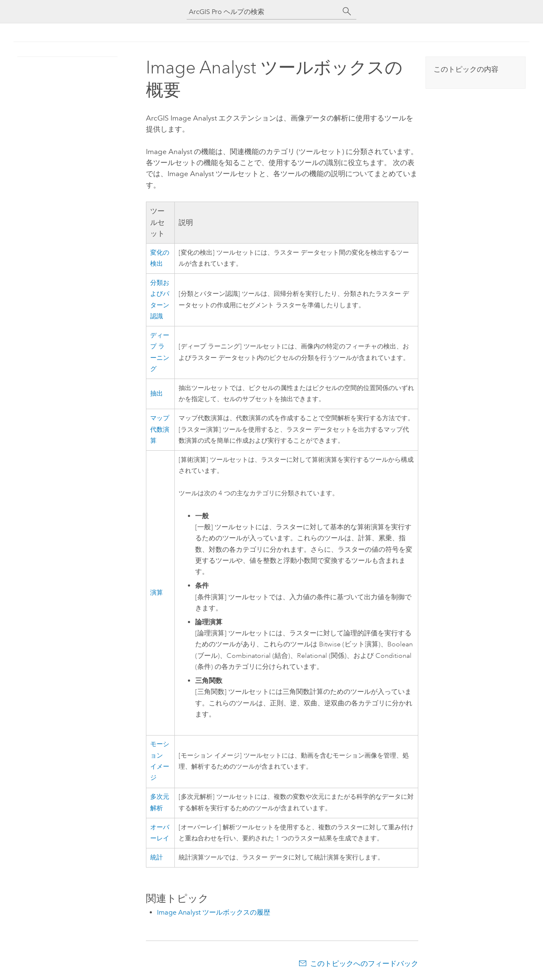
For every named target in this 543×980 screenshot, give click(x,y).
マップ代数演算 (160, 430)
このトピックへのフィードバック (364, 963)
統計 (157, 858)
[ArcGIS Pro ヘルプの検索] (263, 12)
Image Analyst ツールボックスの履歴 (214, 912)
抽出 (157, 394)
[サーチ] (347, 11)
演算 (157, 593)
